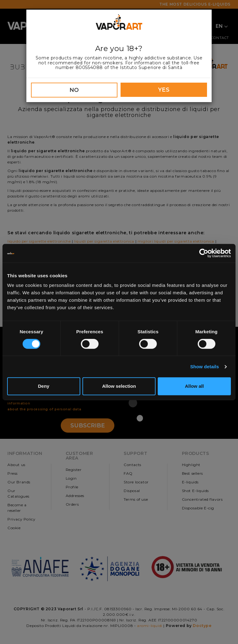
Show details (205, 367)
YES (164, 90)
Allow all (194, 386)
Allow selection (119, 386)
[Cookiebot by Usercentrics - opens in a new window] (204, 253)
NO (74, 90)
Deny (44, 386)
